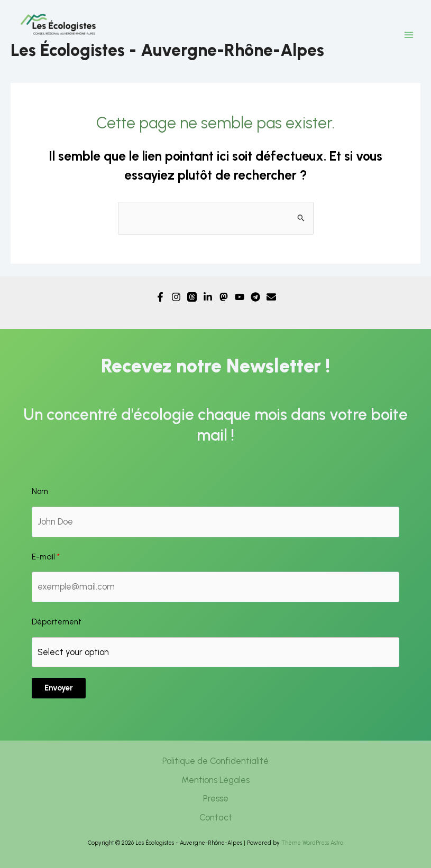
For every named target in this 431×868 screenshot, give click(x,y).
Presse (216, 798)
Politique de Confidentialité (215, 761)
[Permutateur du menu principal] (409, 35)
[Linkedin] (208, 297)
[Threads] (192, 297)
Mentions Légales (215, 780)
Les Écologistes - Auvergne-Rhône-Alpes (167, 50)
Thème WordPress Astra (312, 843)
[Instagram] (176, 297)
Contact (216, 817)
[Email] (271, 297)
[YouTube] (240, 297)
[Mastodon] (224, 297)
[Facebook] (160, 297)
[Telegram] (255, 297)
